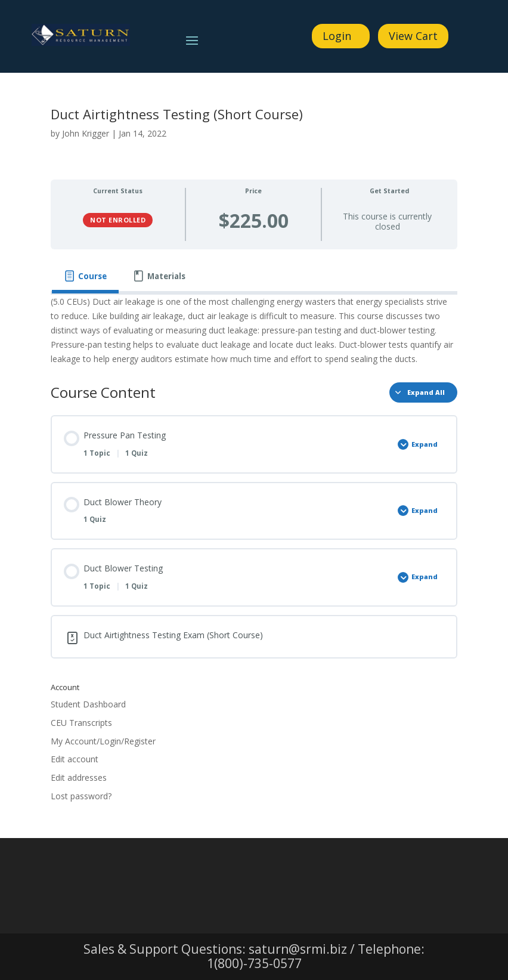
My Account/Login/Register (103, 741)
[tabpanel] (254, 330)
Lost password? (81, 796)
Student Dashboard (88, 704)
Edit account (75, 759)
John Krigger (86, 133)
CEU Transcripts (81, 723)
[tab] (85, 276)
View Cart (413, 36)
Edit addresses (79, 777)
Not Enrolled (118, 220)
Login (337, 36)
